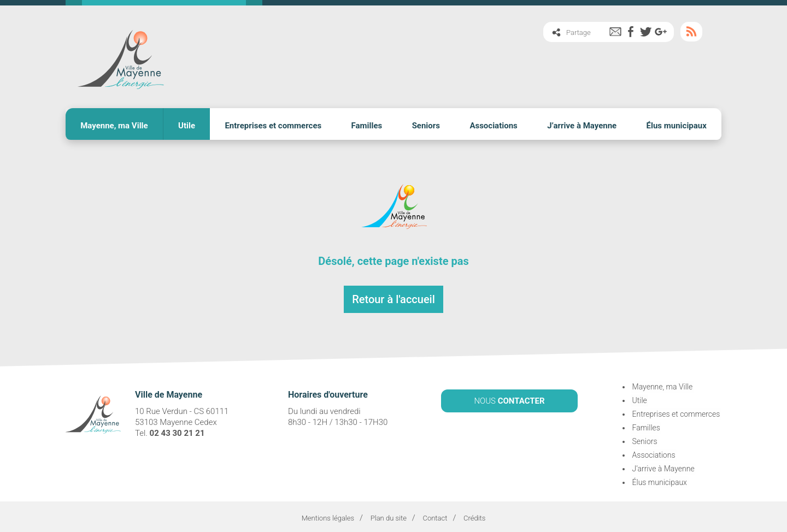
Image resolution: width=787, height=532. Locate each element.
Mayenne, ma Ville (114, 124)
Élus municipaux (677, 124)
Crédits (474, 515)
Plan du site (389, 515)
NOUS (509, 398)
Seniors (426, 124)
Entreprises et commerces (273, 124)
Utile (187, 124)
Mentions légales (328, 515)
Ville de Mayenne (120, 56)
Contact (435, 515)
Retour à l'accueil (393, 297)
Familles (367, 124)
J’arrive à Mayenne (582, 124)
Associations (493, 124)
